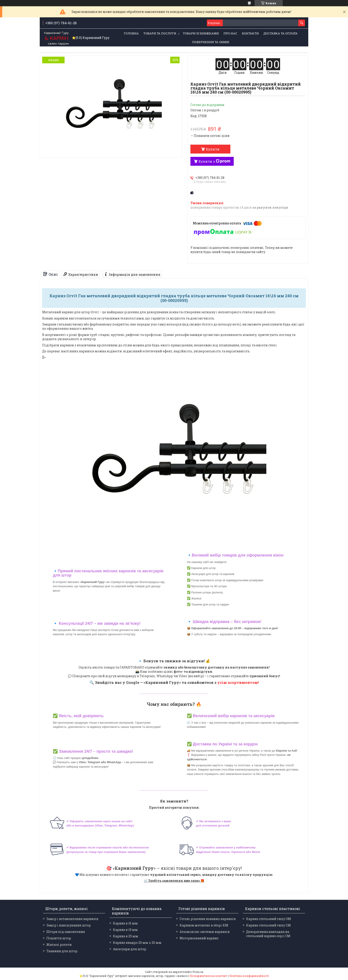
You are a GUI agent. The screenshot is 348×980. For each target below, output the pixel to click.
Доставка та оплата (281, 33)
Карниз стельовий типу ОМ (269, 919)
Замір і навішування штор (69, 925)
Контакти (250, 33)
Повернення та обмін (211, 42)
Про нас (230, 33)
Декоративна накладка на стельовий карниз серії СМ (268, 934)
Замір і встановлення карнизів (72, 919)
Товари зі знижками (201, 33)
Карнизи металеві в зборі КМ (204, 925)
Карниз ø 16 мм (125, 923)
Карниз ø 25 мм (126, 936)
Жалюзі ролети (59, 945)
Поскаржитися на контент (208, 976)
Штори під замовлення (66, 932)
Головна (131, 33)
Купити (213, 149)
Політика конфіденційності (249, 976)
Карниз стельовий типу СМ (268, 925)
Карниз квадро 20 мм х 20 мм (137, 943)
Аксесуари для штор (130, 949)
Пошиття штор (59, 938)
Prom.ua (198, 972)
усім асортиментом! (238, 682)
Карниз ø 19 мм (125, 930)
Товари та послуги (160, 33)
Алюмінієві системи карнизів (205, 932)
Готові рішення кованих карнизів (208, 919)
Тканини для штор (62, 951)
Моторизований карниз (199, 938)
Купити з (214, 161)
